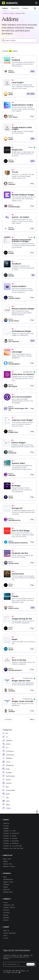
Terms (5, 936)
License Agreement (10, 933)
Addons (5, 8)
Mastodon (6, 917)
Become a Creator (9, 866)
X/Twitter (7, 912)
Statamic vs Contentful (11, 833)
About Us (6, 930)
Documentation (8, 879)
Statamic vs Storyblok (11, 841)
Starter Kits (15, 8)
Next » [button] (32, 719)
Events (6, 902)
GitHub (6, 887)
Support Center (8, 882)
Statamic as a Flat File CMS (13, 848)
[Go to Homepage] (10, 3)
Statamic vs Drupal (10, 836)
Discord (6, 920)
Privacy (6, 938)
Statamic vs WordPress (11, 843)
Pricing (6, 826)
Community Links (9, 905)
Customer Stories (9, 907)
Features (6, 823)
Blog (5, 877)
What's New (7, 859)
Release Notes (8, 892)
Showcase (6, 884)
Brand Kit (7, 889)
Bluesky (6, 915)
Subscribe (31, 964)
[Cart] (35, 8)
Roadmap (6, 828)
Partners (6, 910)
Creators (25, 8)
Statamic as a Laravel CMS (12, 846)
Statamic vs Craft (10, 831)
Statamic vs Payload (10, 838)
